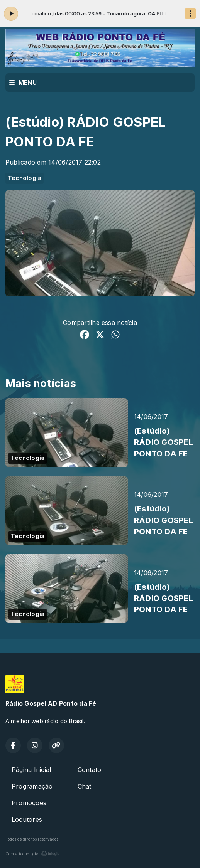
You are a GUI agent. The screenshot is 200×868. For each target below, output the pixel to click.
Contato (90, 770)
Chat (85, 786)
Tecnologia (25, 178)
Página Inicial (31, 770)
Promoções (29, 803)
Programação (32, 786)
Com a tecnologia (32, 854)
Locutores (27, 819)
